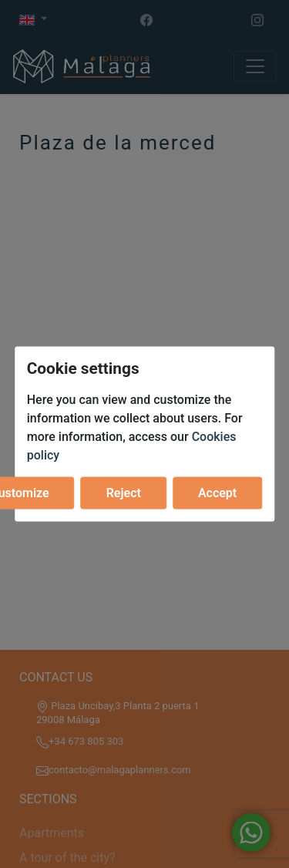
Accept (217, 492)
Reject (124, 492)
